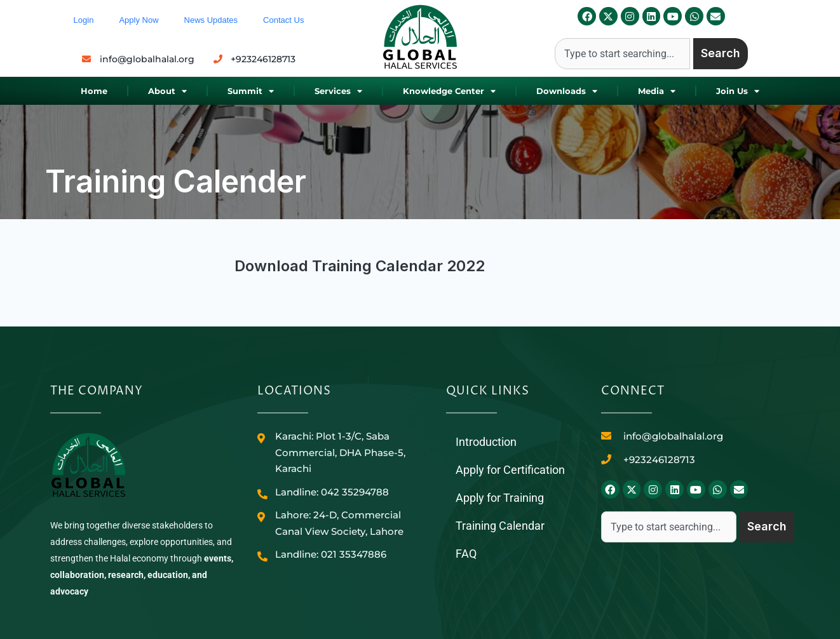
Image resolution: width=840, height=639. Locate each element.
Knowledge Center (449, 91)
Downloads (567, 91)
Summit (251, 91)
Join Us (738, 91)
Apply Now (139, 20)
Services (338, 91)
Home (94, 91)
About (167, 91)
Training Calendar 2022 (398, 266)
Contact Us (283, 20)
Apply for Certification (510, 470)
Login (84, 20)
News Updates (211, 20)
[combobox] (622, 54)
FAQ (466, 554)
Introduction (486, 442)
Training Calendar (500, 526)
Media (657, 91)
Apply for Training (500, 498)
